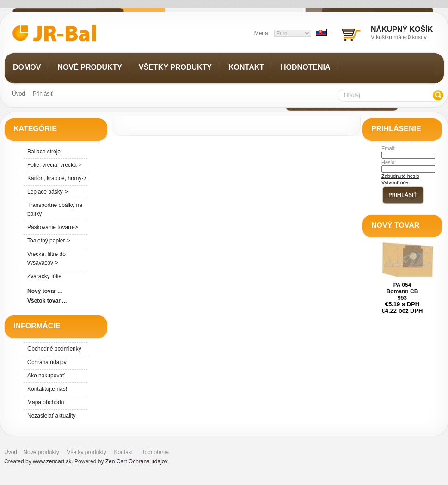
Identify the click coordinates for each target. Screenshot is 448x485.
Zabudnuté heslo (400, 176)
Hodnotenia (155, 452)
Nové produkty (41, 452)
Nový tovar (395, 225)
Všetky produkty (86, 452)
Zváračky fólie (44, 276)
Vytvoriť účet (396, 182)
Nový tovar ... (45, 291)
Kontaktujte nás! (47, 389)
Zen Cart (116, 461)
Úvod (18, 94)
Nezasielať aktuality (52, 416)
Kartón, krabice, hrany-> (57, 178)
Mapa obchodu (46, 402)
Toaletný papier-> (49, 241)
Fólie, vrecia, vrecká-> (55, 165)
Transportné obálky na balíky (55, 209)
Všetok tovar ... (47, 301)
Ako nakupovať (46, 376)
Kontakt (123, 452)
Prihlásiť (43, 94)
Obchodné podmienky (54, 349)
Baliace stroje (44, 152)
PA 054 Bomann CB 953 (402, 291)
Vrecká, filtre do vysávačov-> (46, 258)
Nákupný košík (402, 29)
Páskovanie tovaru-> (53, 227)
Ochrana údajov (47, 362)
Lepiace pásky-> (48, 192)
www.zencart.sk (52, 461)
